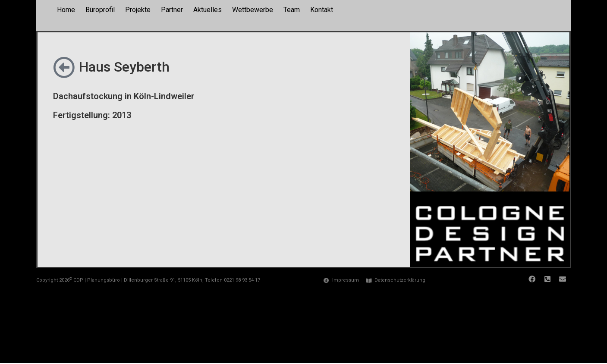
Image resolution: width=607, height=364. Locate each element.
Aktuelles (208, 10)
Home (66, 10)
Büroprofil (100, 10)
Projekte (138, 10)
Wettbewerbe (253, 10)
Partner (172, 10)
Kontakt (322, 10)
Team (292, 10)
